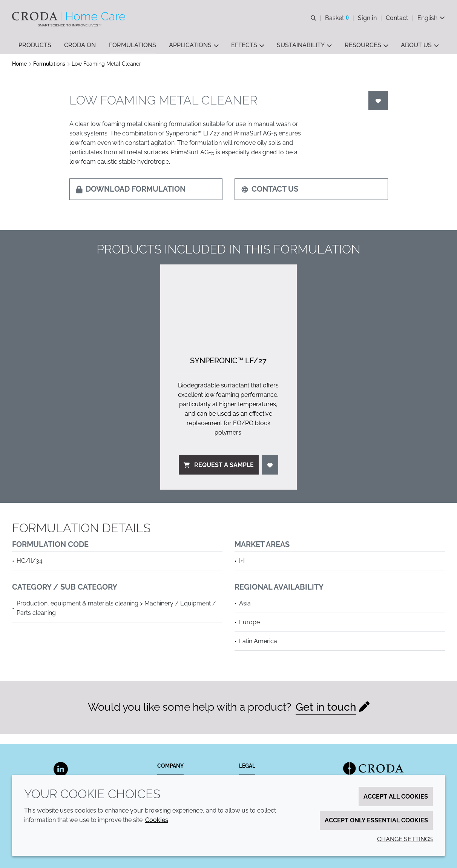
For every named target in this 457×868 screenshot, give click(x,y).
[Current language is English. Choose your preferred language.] (431, 18)
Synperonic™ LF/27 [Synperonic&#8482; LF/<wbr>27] (228, 361)
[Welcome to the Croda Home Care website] (70, 16)
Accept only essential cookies (376, 820)
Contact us (270, 190)
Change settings (405, 839)
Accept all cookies (396, 797)
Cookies (157, 820)
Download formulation (131, 190)
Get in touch (326, 708)
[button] (35, 45)
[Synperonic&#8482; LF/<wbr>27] (228, 303)
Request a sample (219, 466)
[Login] (378, 101)
